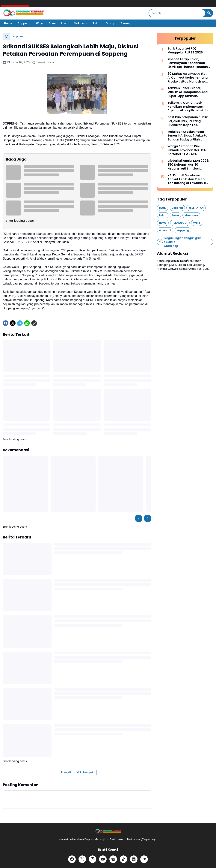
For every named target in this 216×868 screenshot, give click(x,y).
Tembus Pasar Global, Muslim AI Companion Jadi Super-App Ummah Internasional (188, 92)
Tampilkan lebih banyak (77, 772)
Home (8, 23)
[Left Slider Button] (139, 518)
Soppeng (24, 23)
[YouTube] (103, 859)
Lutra (97, 23)
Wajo (40, 23)
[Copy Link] (34, 323)
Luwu (65, 23)
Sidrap (111, 23)
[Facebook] (6, 323)
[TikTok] (123, 859)
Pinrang (126, 23)
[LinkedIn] (134, 859)
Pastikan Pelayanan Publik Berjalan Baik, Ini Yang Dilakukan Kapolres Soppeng (188, 121)
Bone (52, 23)
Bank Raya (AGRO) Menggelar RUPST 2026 (185, 51)
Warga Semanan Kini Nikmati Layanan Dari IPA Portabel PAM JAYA (187, 150)
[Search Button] (209, 13)
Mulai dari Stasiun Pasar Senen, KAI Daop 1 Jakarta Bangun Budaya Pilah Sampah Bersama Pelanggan (187, 136)
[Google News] (113, 859)
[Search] (177, 13)
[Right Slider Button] (148, 518)
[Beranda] (7, 36)
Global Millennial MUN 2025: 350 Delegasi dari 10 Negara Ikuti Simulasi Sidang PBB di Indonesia (188, 165)
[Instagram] (93, 859)
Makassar (81, 23)
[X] (13, 323)
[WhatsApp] (27, 323)
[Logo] (108, 832)
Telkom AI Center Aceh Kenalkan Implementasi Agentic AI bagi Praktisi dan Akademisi (188, 107)
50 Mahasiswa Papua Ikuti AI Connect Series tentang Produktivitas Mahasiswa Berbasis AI (188, 78)
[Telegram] (20, 323)
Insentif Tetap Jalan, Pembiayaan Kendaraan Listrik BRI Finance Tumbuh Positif (188, 63)
